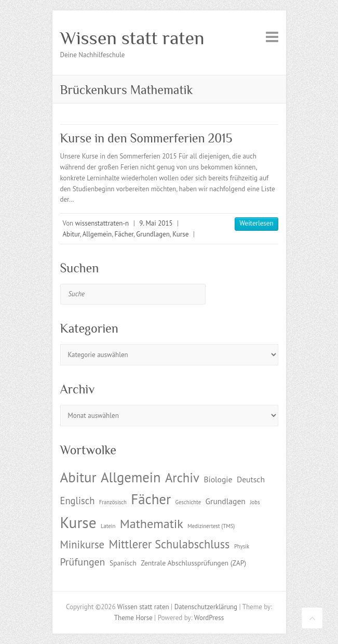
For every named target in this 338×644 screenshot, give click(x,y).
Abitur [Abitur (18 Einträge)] (78, 477)
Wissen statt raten (132, 38)
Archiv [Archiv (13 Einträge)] (182, 478)
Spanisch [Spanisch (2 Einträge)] (123, 563)
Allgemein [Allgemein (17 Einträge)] (131, 477)
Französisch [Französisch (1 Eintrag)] (113, 502)
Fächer (124, 234)
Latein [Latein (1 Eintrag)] (108, 526)
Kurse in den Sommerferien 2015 (146, 138)
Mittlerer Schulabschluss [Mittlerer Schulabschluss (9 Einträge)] (170, 544)
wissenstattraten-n (102, 223)
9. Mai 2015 (156, 223)
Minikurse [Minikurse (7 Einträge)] (83, 544)
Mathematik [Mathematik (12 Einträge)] (152, 524)
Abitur (71, 234)
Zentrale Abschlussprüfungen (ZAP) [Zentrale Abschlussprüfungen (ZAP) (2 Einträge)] (193, 563)
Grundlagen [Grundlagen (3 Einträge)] (226, 501)
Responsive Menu (272, 37)
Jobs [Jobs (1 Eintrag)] (255, 502)
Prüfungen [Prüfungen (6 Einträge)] (83, 562)
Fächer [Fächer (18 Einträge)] (151, 499)
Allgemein (97, 234)
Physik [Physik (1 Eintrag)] (242, 546)
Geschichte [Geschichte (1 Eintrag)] (188, 502)
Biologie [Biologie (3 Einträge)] (218, 479)
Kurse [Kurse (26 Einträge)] (78, 522)
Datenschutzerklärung (206, 607)
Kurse (180, 234)
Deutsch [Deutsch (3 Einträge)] (251, 479)
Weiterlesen (256, 223)
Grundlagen (153, 234)
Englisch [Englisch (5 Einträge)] (78, 501)
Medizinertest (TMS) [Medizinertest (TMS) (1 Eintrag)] (211, 526)
